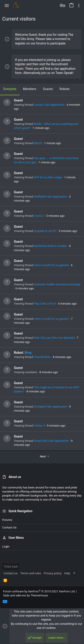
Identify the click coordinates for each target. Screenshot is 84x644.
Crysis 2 (39, 216)
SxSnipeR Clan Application (50, 407)
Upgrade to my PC (45, 231)
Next (45, 456)
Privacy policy (53, 573)
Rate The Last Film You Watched (54, 338)
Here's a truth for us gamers (51, 265)
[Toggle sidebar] (79, 6)
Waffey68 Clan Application (50, 197)
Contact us (9, 527)
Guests (48, 89)
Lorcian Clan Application (49, 105)
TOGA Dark (11, 567)
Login (6, 546)
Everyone (10, 89)
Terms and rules (31, 573)
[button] (7, 6)
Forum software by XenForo (39, 591)
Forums (7, 520)
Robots (65, 89)
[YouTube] (5, 602)
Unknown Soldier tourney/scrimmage (57, 284)
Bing (28, 353)
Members (30, 89)
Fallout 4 (39, 426)
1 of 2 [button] (30, 456)
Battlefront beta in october (50, 246)
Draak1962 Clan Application (51, 441)
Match (38, 143)
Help (67, 573)
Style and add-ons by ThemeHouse (26, 595)
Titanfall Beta (42, 357)
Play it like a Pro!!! (45, 304)
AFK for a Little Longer (48, 177)
